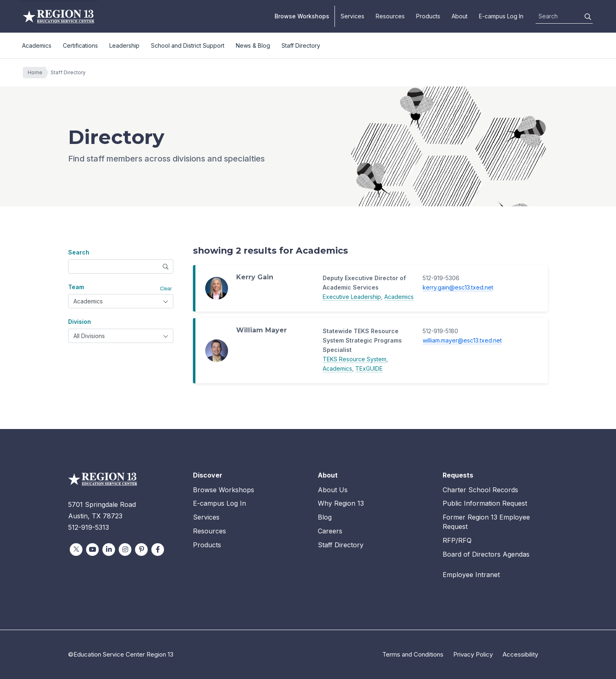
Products (428, 16)
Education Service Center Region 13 (59, 16)
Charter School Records (480, 490)
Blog (325, 517)
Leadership (124, 45)
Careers (330, 531)
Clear (166, 289)
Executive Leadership (352, 297)
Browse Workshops (302, 16)
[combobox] (121, 301)
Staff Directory (301, 45)
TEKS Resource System (355, 359)
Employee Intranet (471, 575)
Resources (390, 16)
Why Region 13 (341, 503)
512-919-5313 (89, 527)
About (460, 16)
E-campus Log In (501, 16)
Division (80, 322)
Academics (37, 45)
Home (37, 73)
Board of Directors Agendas (486, 554)
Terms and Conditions (413, 654)
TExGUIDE (369, 368)
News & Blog (253, 45)
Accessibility (520, 654)
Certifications (80, 45)
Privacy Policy (473, 654)
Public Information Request (485, 503)
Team (76, 287)
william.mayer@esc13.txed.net (462, 340)
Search (79, 252)
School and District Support (188, 45)
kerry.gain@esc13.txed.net (458, 287)
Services (352, 16)
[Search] (588, 17)
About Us (333, 490)
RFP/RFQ (457, 540)
